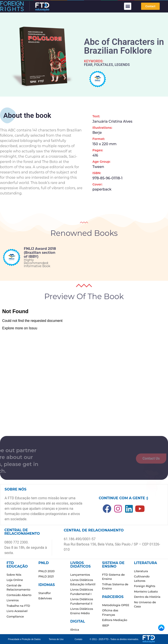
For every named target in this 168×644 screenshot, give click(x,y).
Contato (78, 639)
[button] (128, 6)
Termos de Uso (56, 639)
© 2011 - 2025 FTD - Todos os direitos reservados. (114, 639)
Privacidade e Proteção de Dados (24, 639)
